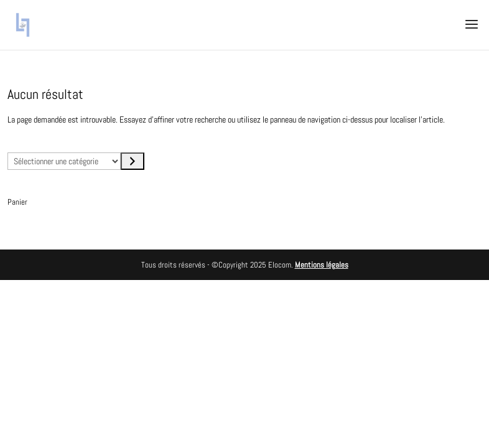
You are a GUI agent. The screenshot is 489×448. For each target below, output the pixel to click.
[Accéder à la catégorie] (133, 161)
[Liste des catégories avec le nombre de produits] (64, 161)
